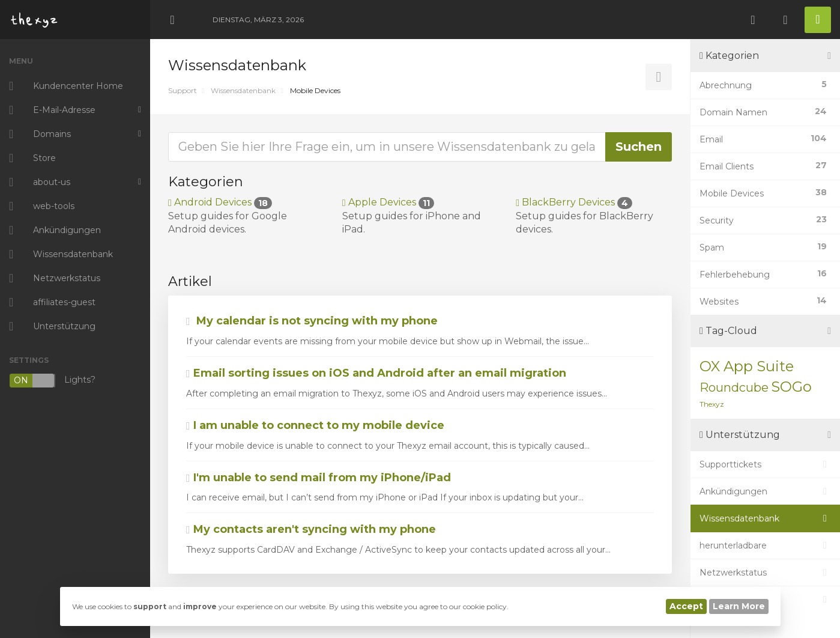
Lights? (52, 381)
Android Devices (220, 202)
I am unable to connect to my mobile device (315, 425)
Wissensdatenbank (243, 90)
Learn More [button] (739, 606)
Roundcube (734, 387)
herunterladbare (765, 545)
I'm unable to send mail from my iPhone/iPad (319, 478)
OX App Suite (747, 366)
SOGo (791, 387)
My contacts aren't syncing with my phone (311, 529)
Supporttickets (765, 464)
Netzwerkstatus (765, 573)
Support (183, 90)
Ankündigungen (765, 491)
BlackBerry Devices (574, 202)
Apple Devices (388, 202)
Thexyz (712, 404)
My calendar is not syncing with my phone (312, 321)
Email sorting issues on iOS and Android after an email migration (376, 373)
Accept (686, 606)
